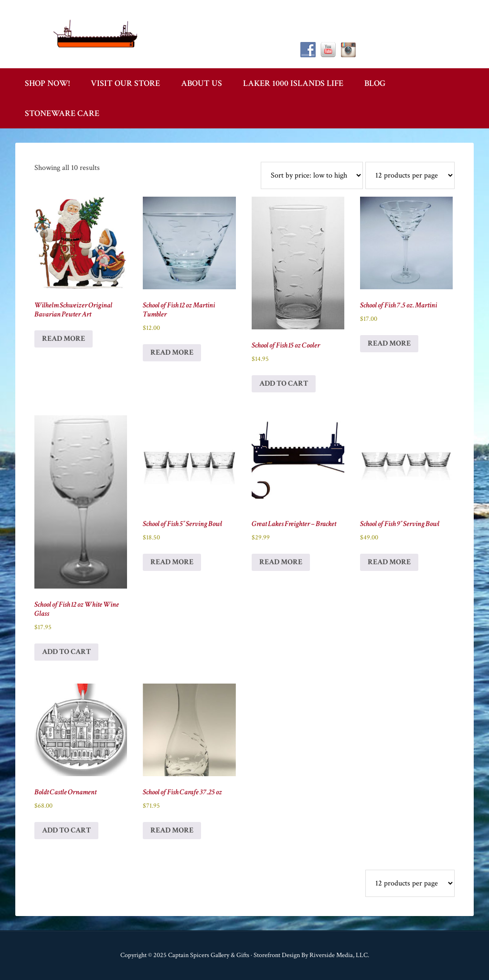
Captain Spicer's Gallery (96, 33)
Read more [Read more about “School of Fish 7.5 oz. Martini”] (389, 343)
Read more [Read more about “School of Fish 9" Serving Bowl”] (389, 562)
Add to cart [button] (284, 384)
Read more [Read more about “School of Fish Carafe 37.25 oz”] (172, 830)
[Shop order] (312, 175)
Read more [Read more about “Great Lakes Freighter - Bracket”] (281, 562)
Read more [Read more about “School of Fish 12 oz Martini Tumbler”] (172, 353)
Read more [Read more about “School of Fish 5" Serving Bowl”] (172, 562)
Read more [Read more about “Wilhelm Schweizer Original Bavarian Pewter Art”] (64, 339)
